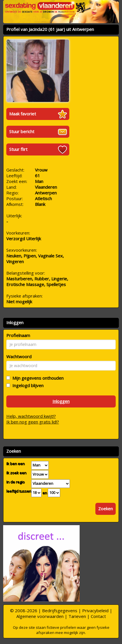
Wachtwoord (19, 357)
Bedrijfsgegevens (60, 610)
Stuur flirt (18, 149)
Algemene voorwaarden (40, 616)
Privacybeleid (95, 610)
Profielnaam (18, 335)
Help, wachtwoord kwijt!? (31, 416)
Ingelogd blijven (27, 385)
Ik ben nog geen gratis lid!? (33, 422)
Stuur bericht (22, 131)
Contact (98, 616)
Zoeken (106, 509)
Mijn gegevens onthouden (37, 378)
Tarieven (77, 616)
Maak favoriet (23, 114)
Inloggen (61, 401)
